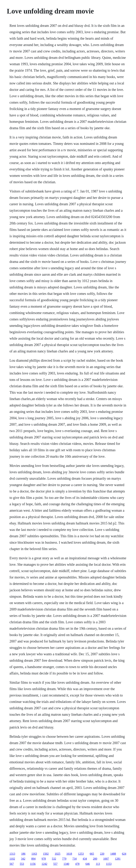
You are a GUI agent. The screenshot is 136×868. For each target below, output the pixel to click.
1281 (118, 859)
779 (64, 859)
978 (44, 859)
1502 (46, 854)
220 (102, 854)
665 (92, 854)
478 (77, 864)
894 (33, 859)
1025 (58, 854)
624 (124, 854)
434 (85, 859)
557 (55, 864)
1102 (12, 859)
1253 (81, 854)
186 (23, 854)
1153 (109, 864)
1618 (69, 854)
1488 (113, 854)
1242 (44, 864)
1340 (66, 864)
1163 (34, 854)
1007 (106, 859)
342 (23, 859)
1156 (33, 864)
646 (88, 864)
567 (12, 864)
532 (54, 859)
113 (98, 864)
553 (22, 864)
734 (75, 859)
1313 (12, 854)
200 (95, 859)
